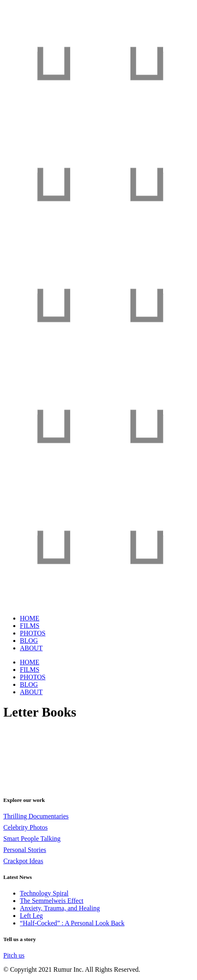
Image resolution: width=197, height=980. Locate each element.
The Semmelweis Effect (52, 901)
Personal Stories (25, 850)
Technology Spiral (44, 893)
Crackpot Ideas (23, 861)
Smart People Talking (32, 839)
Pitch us (14, 955)
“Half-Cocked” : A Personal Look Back (72, 923)
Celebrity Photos (25, 827)
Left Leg (31, 916)
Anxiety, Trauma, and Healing (60, 908)
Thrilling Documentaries (36, 816)
